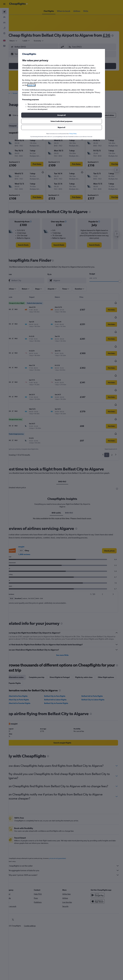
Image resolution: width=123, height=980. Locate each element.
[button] (62, 115)
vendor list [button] (31, 85)
